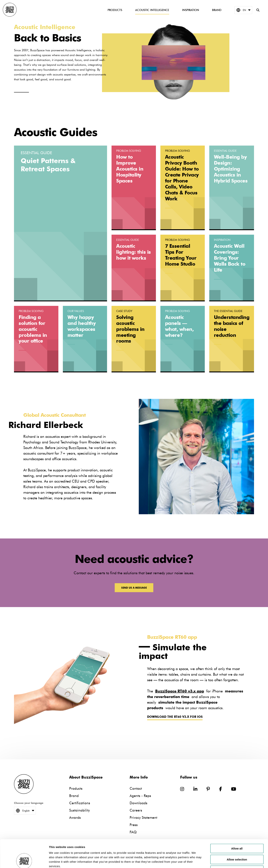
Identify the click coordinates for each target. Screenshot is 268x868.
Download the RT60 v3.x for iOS (175, 717)
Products (115, 10)
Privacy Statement (143, 818)
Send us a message (134, 588)
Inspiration (191, 10)
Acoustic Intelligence (152, 10)
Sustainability (79, 810)
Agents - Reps (140, 796)
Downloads (138, 803)
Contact (136, 789)
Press (134, 825)
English (25, 811)
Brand (217, 10)
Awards (75, 818)
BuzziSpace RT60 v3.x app (180, 691)
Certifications (80, 803)
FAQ (133, 832)
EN (243, 10)
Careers (136, 810)
